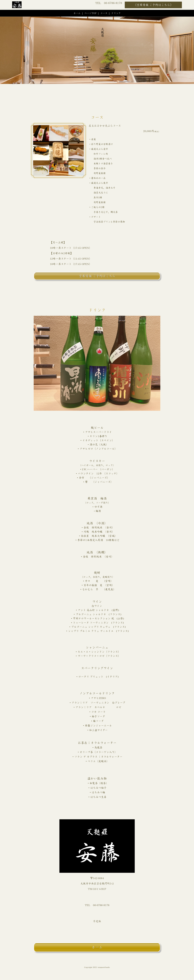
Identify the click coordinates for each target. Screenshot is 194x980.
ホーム (77, 13)
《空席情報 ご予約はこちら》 (153, 5)
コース (104, 13)
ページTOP (90, 13)
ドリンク (116, 13)
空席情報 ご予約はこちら (97, 276)
